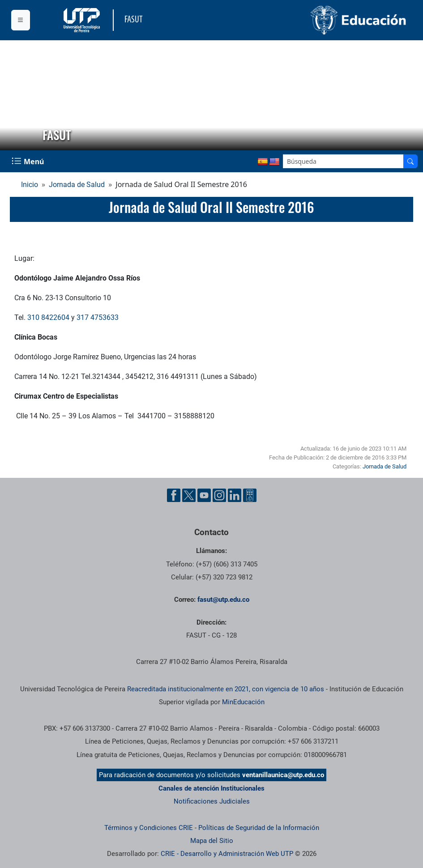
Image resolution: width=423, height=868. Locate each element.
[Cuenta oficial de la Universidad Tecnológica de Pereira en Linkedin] (235, 495)
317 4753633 (98, 317)
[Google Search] (343, 161)
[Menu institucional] (21, 20)
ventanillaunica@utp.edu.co (283, 775)
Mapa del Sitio (212, 841)
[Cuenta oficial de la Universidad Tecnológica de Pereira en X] (189, 495)
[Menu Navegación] (29, 161)
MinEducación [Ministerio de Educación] (243, 702)
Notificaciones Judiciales (212, 801)
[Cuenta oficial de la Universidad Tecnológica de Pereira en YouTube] (204, 495)
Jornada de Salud (77, 185)
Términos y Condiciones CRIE (149, 828)
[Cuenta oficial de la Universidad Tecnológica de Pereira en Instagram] (219, 495)
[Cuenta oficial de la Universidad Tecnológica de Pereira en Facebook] (174, 495)
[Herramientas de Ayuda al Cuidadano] (250, 495)
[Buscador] (410, 161)
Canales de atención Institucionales (211, 788)
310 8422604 (48, 317)
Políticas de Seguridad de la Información (259, 828)
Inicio (30, 185)
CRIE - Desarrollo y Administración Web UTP (227, 854)
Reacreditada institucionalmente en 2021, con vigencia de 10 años (226, 689)
